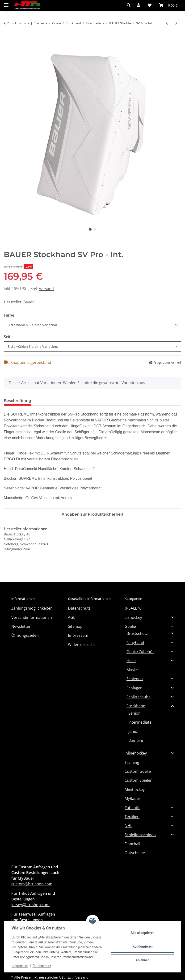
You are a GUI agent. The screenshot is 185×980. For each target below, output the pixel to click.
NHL (128, 826)
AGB (72, 617)
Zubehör (132, 808)
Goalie (130, 626)
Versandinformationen (32, 617)
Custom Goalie (138, 771)
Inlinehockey (136, 753)
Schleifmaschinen (140, 835)
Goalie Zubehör (140, 652)
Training (132, 762)
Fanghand (135, 643)
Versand (46, 289)
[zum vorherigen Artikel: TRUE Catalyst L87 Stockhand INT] (167, 23)
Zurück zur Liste (18, 23)
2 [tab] (95, 229)
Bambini (136, 740)
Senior (134, 713)
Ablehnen (142, 960)
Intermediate (140, 722)
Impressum (20, 966)
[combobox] (92, 325)
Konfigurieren (142, 946)
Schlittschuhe (139, 697)
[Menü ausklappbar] (6, 3)
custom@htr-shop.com (32, 884)
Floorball (132, 844)
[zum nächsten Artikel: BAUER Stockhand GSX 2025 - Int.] (176, 23)
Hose (131, 661)
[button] (130, 5)
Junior (134, 731)
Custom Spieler (138, 780)
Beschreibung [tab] (17, 401)
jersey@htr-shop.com (30, 905)
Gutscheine (135, 853)
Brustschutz (137, 633)
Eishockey (133, 617)
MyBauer (132, 798)
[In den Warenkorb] (8, 39)
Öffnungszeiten (25, 635)
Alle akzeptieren (142, 933)
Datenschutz (42, 966)
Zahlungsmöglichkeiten (32, 608)
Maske (132, 670)
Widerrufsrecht (82, 645)
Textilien (132, 817)
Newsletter (21, 626)
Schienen (135, 679)
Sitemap (75, 626)
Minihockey (135, 789)
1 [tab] (90, 229)
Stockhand (136, 706)
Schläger (134, 688)
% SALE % (133, 608)
